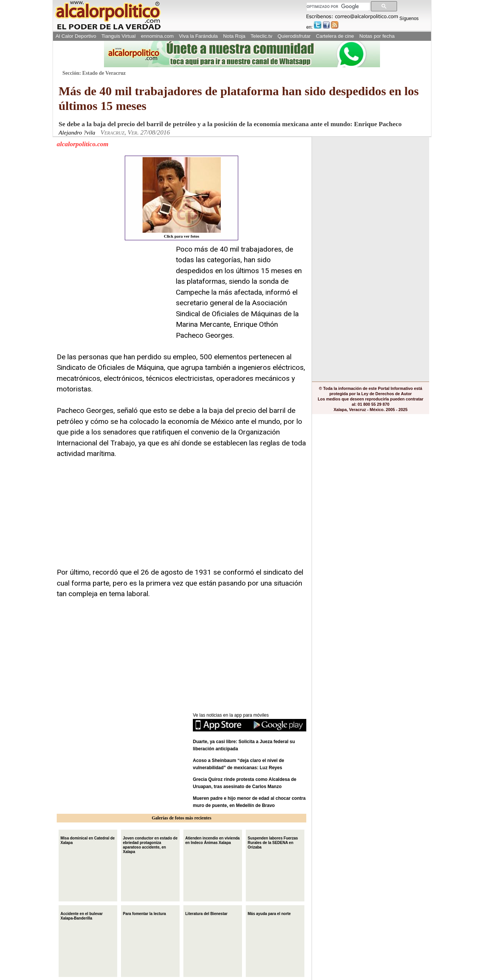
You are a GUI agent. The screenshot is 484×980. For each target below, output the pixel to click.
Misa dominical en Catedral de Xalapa (88, 840)
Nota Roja (234, 36)
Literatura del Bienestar (206, 913)
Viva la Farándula (198, 36)
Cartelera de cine (335, 36)
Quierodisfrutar (294, 36)
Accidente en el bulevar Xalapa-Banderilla (82, 915)
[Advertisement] (113, 291)
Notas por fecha (377, 36)
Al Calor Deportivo (76, 36)
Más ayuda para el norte (269, 913)
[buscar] (337, 7)
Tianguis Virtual (118, 36)
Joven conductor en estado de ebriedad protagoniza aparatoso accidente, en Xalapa (150, 844)
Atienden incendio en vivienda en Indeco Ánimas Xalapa (213, 840)
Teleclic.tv (261, 36)
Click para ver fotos (182, 198)
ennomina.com (157, 36)
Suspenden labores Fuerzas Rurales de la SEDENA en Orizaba (273, 842)
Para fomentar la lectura (144, 913)
